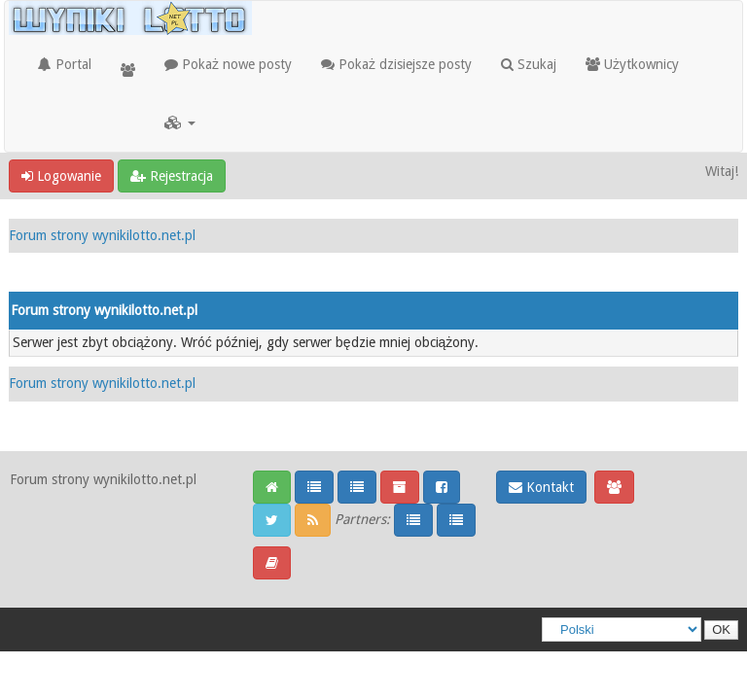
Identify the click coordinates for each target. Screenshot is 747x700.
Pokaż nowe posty (228, 64)
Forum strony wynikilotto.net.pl (102, 235)
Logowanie (61, 176)
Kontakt (541, 487)
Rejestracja (172, 176)
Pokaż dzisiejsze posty (396, 64)
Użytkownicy (632, 64)
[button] (180, 122)
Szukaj (529, 64)
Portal (65, 64)
